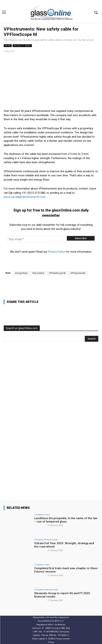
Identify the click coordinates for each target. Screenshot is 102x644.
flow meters (38, 273)
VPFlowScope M (57, 273)
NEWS (8, 46)
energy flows (21, 273)
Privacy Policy (56, 252)
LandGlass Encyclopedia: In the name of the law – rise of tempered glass (66, 520)
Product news (22, 46)
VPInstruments (78, 273)
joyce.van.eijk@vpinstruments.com (25, 197)
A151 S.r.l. (59, 621)
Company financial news (46, 539)
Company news (42, 514)
